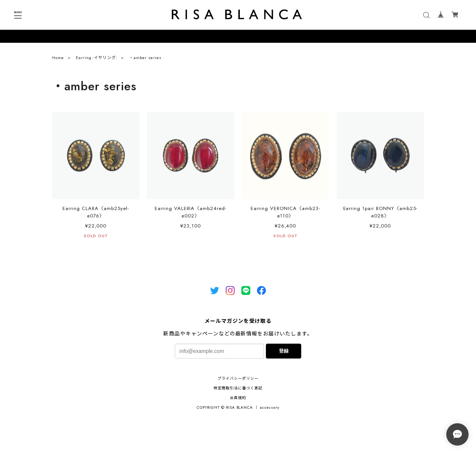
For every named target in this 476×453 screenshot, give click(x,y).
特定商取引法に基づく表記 (238, 388)
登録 (284, 351)
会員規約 (238, 398)
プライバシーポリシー (238, 378)
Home (58, 60)
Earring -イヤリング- (97, 60)
